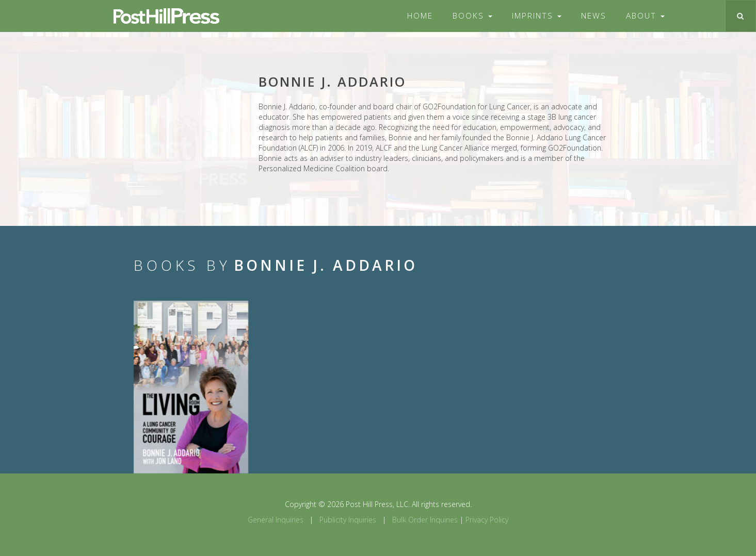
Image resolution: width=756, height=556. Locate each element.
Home (420, 16)
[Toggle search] (740, 16)
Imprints (537, 16)
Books (472, 16)
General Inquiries (276, 520)
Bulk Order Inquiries (425, 520)
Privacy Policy (487, 520)
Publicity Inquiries (348, 520)
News (594, 16)
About (645, 16)
